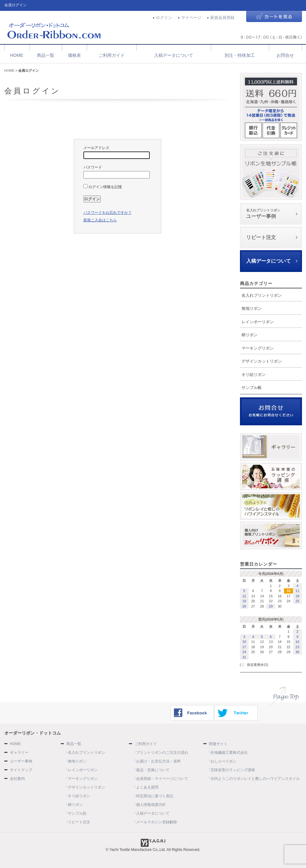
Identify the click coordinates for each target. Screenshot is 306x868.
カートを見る (274, 17)
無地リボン (252, 308)
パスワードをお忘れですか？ (108, 213)
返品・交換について (153, 770)
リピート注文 (261, 237)
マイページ (191, 18)
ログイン (164, 18)
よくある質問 (147, 787)
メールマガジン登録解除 (157, 822)
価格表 (74, 55)
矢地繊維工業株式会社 (229, 753)
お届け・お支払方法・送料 (158, 761)
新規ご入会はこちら (100, 220)
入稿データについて (174, 55)
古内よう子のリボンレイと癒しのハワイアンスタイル (271, 506)
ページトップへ (285, 696)
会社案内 (17, 779)
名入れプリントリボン (262, 295)
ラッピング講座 (271, 477)
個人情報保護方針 (151, 805)
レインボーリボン (258, 322)
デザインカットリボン (262, 361)
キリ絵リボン (254, 375)
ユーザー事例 (271, 213)
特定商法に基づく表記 (155, 796)
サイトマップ (21, 770)
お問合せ (285, 55)
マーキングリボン (258, 348)
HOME (17, 55)
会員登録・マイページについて (162, 779)
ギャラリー (271, 447)
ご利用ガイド (112, 55)
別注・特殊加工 (240, 55)
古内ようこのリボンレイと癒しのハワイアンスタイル (255, 779)
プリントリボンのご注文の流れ (162, 753)
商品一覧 (46, 55)
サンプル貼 (77, 813)
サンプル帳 (271, 172)
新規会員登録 (222, 18)
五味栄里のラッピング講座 (233, 770)
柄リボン (250, 335)
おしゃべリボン (271, 536)
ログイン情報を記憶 (103, 187)
